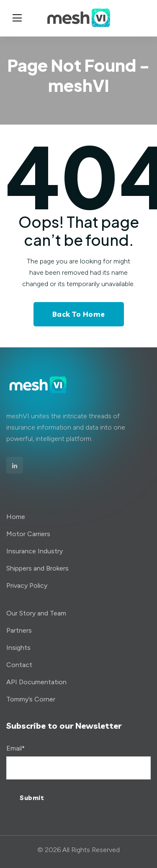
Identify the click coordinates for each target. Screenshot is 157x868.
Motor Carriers (28, 534)
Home (16, 517)
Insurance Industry (35, 551)
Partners (19, 630)
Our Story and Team (36, 613)
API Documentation (36, 682)
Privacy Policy (27, 585)
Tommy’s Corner (31, 699)
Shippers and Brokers (37, 568)
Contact (19, 665)
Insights (18, 648)
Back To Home (79, 314)
